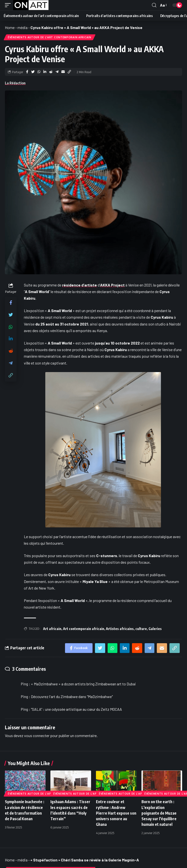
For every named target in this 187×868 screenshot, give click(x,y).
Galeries (155, 629)
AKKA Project (112, 285)
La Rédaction (15, 83)
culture (141, 629)
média (23, 27)
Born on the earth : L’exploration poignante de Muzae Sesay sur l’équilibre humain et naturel (159, 813)
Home (10, 27)
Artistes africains (120, 629)
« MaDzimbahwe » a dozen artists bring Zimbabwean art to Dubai (83, 684)
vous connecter (37, 735)
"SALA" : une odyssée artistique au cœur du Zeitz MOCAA (76, 709)
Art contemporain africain (84, 629)
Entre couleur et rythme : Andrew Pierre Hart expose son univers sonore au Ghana (116, 813)
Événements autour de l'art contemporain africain (50, 37)
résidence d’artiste (79, 285)
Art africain (52, 629)
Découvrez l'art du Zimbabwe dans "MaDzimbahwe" (72, 696)
